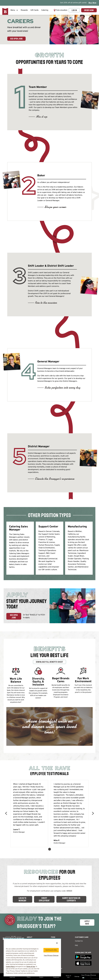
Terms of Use (68, 977)
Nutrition (54, 950)
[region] (32, 957)
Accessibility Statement (56, 977)
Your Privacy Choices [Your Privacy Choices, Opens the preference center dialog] (51, 956)
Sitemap (77, 977)
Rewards (24, 10)
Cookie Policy (10, 967)
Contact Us (79, 941)
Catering (45, 10)
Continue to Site (51, 950)
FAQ (76, 946)
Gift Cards (35, 10)
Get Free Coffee (57, 969)
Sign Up (54, 964)
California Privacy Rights (41, 977)
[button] (60, 10)
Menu (14, 10)
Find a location (61, 10)
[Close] (57, 943)
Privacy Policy (29, 977)
